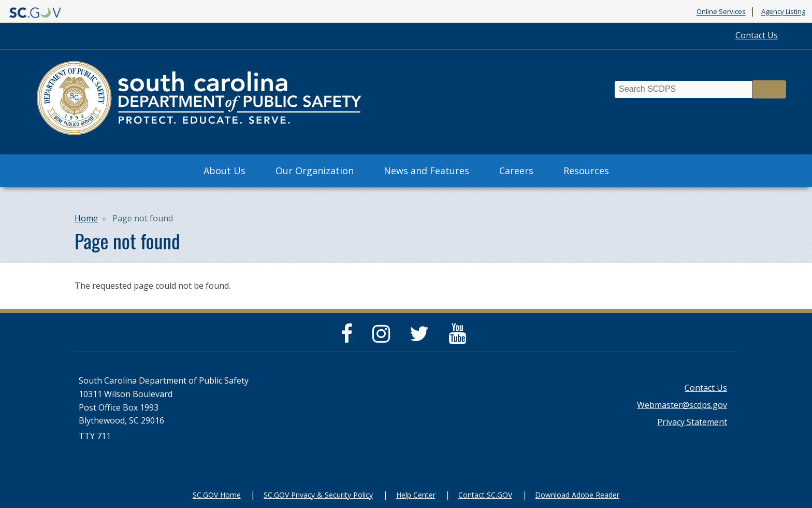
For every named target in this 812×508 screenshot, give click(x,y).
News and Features (426, 171)
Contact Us (757, 35)
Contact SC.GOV (485, 495)
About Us (224, 171)
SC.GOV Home (217, 495)
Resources (586, 171)
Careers (516, 171)
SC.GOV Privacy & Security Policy (318, 495)
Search (770, 89)
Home (86, 218)
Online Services (721, 12)
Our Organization (315, 171)
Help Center (416, 495)
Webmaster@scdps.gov (682, 405)
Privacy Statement (692, 422)
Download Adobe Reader (577, 495)
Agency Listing (783, 12)
